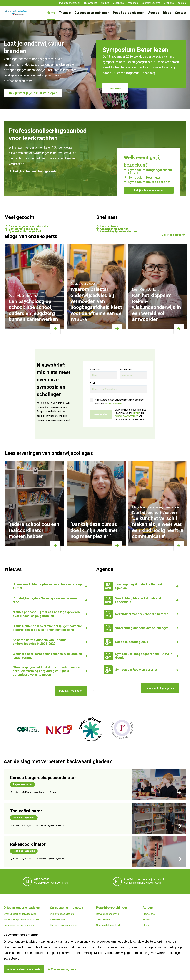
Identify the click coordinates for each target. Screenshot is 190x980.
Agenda (154, 13)
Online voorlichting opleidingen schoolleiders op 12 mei (47, 586)
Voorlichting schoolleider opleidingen (136, 628)
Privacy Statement (114, 404)
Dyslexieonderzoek (70, 3)
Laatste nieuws (109, 226)
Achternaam (126, 370)
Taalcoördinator (105, 920)
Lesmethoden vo (151, 3)
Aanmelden (101, 414)
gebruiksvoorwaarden (126, 416)
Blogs (167, 13)
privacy (137, 413)
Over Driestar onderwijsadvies (20, 914)
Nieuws (105, 3)
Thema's (65, 13)
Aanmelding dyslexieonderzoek (119, 231)
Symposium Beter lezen (145, 178)
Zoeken (182, 3)
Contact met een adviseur (24, 229)
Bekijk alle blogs (172, 235)
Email (92, 383)
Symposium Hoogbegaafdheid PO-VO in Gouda (138, 656)
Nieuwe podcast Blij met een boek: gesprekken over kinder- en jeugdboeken (46, 614)
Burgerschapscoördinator (64, 925)
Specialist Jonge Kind (108, 925)
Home (51, 13)
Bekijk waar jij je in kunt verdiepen (33, 93)
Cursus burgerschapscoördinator (29, 226)
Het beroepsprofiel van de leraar (21, 920)
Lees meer (115, 88)
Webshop (133, 3)
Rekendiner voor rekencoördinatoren (136, 614)
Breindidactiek (58, 920)
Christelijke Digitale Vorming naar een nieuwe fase (45, 600)
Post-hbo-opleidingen (129, 13)
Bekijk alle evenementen (149, 191)
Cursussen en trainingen (92, 13)
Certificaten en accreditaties (19, 925)
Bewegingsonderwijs (108, 914)
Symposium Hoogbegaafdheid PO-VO (150, 172)
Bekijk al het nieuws (71, 691)
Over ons (169, 3)
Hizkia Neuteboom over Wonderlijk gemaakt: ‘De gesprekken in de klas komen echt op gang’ (47, 628)
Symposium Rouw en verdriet (149, 182)
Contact (181, 13)
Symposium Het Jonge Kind (25, 231)
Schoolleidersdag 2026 (126, 642)
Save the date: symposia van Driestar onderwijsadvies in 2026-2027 (39, 642)
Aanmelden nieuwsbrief (114, 229)
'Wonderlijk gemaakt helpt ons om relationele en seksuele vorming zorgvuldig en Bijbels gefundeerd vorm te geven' (47, 671)
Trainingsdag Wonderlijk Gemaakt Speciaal (134, 586)
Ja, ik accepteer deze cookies (24, 969)
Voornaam (95, 370)
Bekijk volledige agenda (160, 688)
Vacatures (118, 3)
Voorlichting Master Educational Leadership (132, 600)
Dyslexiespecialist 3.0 (62, 914)
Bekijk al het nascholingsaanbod (36, 171)
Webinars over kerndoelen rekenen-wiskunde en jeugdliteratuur (47, 656)
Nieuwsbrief (91, 3)
